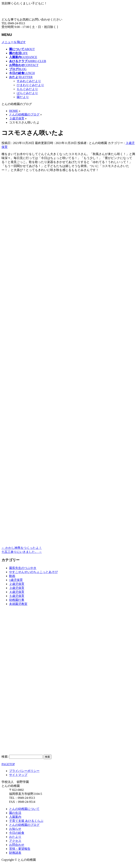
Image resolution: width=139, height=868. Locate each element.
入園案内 (15, 817)
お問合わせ (17, 845)
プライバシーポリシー (24, 771)
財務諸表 (15, 853)
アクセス (15, 841)
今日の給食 (17, 833)
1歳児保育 (16, 580)
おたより (15, 837)
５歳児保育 (17, 596)
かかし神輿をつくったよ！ (22, 548)
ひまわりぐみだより (30, 85)
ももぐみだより (27, 89)
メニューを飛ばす (14, 42)
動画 (12, 576)
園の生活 (15, 813)
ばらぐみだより (27, 93)
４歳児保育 (17, 592)
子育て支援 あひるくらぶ (26, 821)
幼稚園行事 (17, 600)
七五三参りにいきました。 (22, 552)
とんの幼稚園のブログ (24, 825)
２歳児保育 (17, 584)
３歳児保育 (17, 588)
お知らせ (15, 829)
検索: (5, 757)
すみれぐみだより (29, 81)
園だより (23, 97)
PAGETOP (8, 764)
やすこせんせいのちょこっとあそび (33, 572)
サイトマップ (18, 775)
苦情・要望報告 (20, 849)
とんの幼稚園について (24, 809)
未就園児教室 (18, 604)
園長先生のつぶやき (23, 568)
